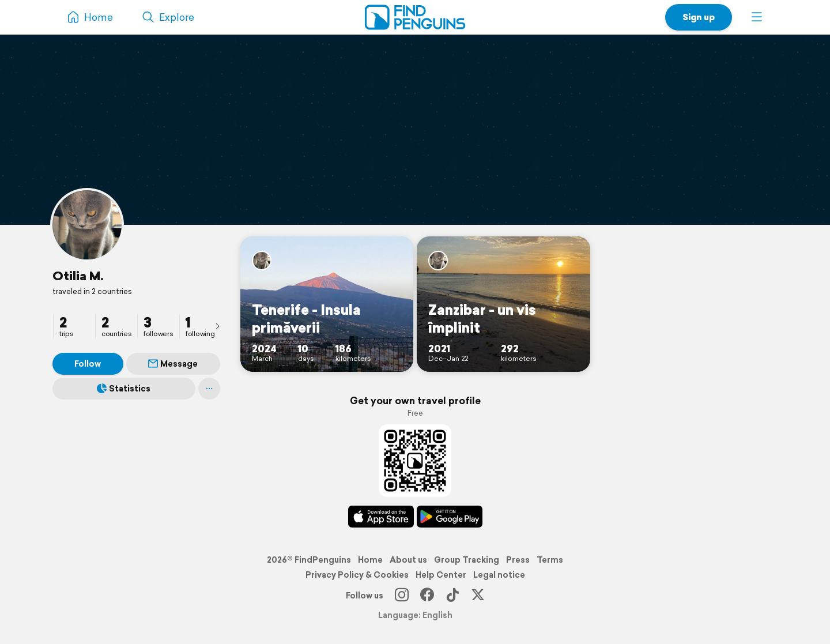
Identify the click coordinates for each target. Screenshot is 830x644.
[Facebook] (427, 596)
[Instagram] (402, 596)
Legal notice (499, 575)
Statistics (124, 389)
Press (518, 560)
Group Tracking (467, 560)
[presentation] (217, 326)
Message (173, 364)
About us (408, 560)
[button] (757, 17)
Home (370, 560)
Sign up (699, 17)
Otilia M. (78, 276)
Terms (550, 560)
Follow (88, 364)
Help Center (441, 575)
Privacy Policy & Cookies (357, 575)
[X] (478, 596)
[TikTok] (452, 596)
